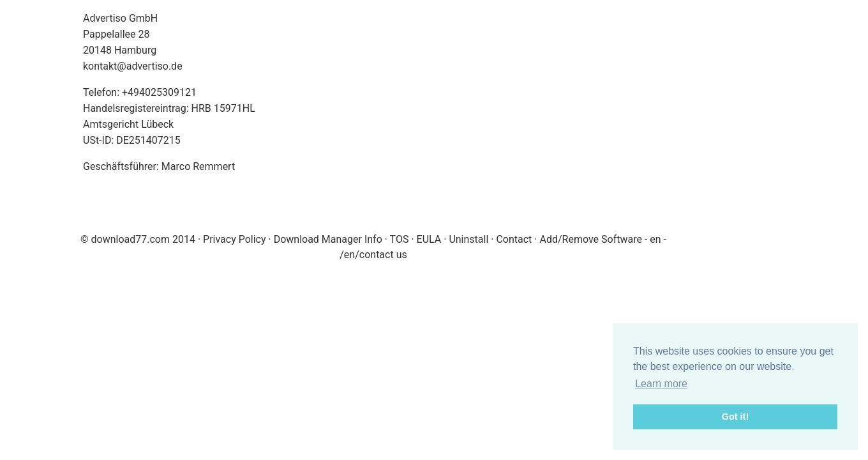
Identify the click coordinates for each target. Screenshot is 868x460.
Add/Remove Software (590, 239)
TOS (400, 239)
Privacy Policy (235, 239)
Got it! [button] (735, 417)
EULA (429, 239)
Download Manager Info (328, 239)
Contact (514, 239)
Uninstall (468, 239)
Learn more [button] (661, 384)
